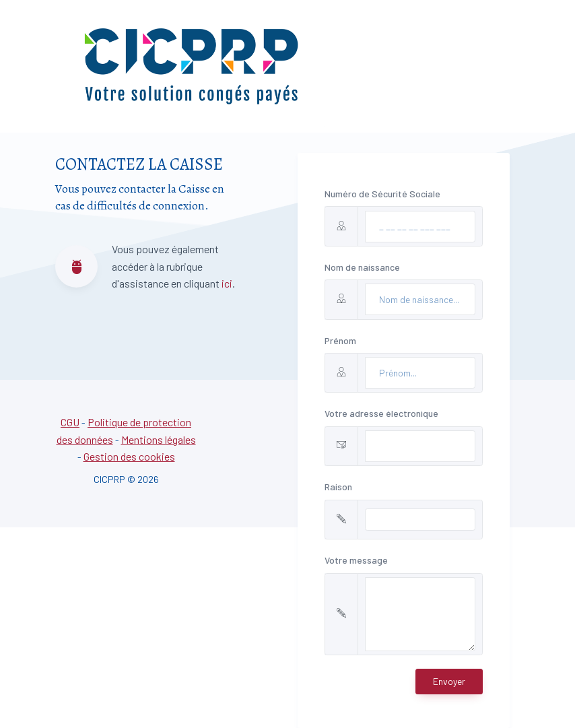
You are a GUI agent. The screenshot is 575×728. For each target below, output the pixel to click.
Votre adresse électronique (381, 413)
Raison (338, 487)
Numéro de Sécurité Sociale (382, 194)
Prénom (340, 340)
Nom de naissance (362, 267)
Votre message (356, 560)
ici (227, 283)
